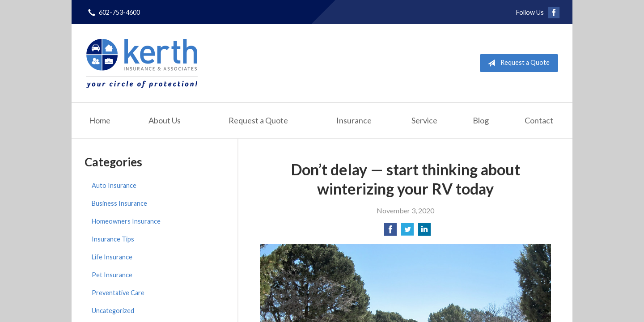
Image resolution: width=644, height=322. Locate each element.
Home (100, 120)
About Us (165, 120)
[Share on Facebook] (390, 232)
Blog (481, 120)
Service (424, 120)
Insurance (354, 120)
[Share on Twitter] (407, 232)
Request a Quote (517, 63)
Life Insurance (112, 257)
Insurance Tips (113, 239)
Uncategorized (113, 311)
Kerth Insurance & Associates (142, 63)
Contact (539, 120)
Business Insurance (119, 203)
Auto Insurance (114, 185)
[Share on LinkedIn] (424, 232)
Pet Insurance (112, 275)
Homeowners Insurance (126, 221)
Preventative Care (118, 293)
